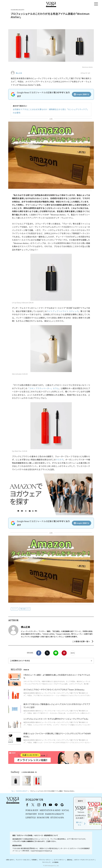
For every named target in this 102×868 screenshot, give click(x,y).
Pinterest (64, 653)
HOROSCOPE (43, 818)
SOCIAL (65, 811)
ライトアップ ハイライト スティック (63, 311)
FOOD (41, 814)
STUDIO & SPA (57, 818)
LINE (56, 653)
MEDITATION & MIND (50, 811)
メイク (15, 609)
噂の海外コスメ (25, 609)
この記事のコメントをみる (20, 661)
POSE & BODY (32, 811)
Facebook (39, 653)
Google (62, 805)
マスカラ (60, 460)
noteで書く (73, 653)
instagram (39, 805)
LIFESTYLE (31, 818)
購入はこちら (79, 824)
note (45, 805)
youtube (50, 805)
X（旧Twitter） (33, 805)
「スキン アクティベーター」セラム (43, 388)
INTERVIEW (31, 814)
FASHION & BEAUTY (55, 814)
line (56, 805)
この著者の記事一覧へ (81, 641)
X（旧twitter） (47, 653)
